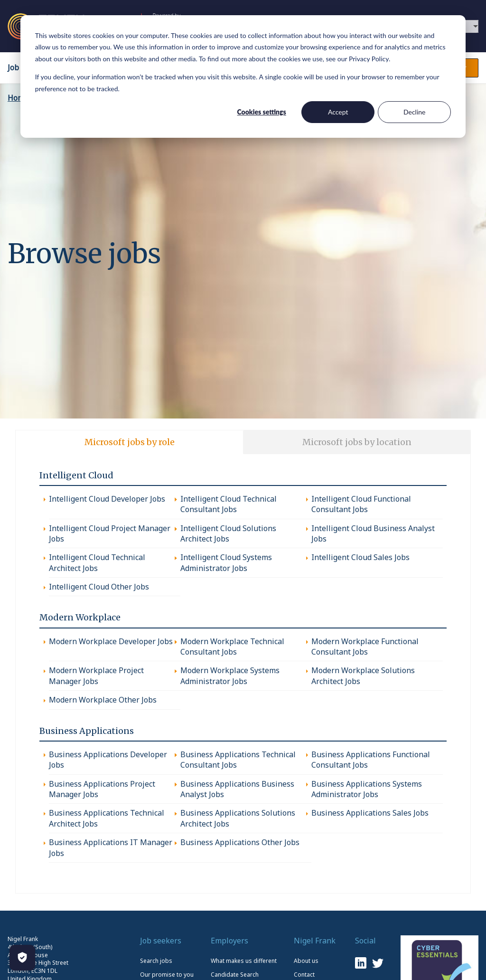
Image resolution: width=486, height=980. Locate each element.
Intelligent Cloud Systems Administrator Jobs (226, 562)
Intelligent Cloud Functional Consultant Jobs (361, 504)
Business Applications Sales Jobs (370, 813)
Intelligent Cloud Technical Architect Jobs (97, 562)
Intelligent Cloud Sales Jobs (360, 557)
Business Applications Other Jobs (240, 842)
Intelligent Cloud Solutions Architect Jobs (228, 533)
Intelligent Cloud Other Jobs (99, 587)
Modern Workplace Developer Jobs (111, 641)
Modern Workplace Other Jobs (103, 700)
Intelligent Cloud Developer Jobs (107, 499)
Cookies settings (262, 112)
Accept (338, 112)
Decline (415, 112)
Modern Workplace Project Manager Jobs (96, 676)
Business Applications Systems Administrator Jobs (367, 789)
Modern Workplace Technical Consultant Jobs (232, 647)
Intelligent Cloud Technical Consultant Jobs (229, 504)
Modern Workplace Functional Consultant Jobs (365, 647)
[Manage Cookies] (22, 958)
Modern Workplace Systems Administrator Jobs (230, 676)
